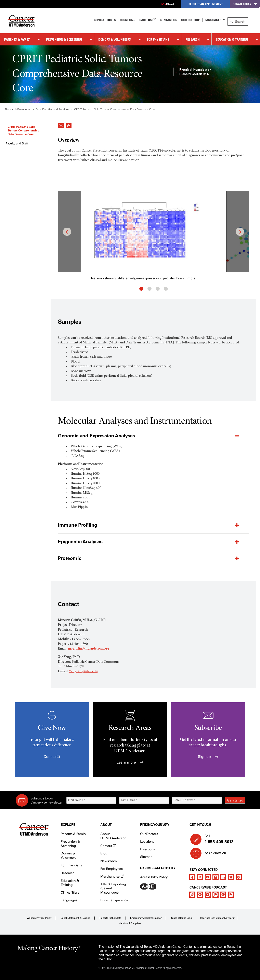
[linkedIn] (223, 877)
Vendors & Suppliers (130, 923)
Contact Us (168, 20)
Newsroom (108, 861)
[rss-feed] (231, 895)
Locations (147, 842)
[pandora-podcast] (216, 895)
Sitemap (146, 857)
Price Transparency (114, 900)
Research (192, 39)
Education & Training (232, 39)
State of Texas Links (182, 918)
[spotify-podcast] (200, 895)
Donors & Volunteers (115, 39)
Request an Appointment (206, 4)
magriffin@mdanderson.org (88, 649)
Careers (147, 20)
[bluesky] (231, 877)
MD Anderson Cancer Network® (217, 918)
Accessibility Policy (154, 877)
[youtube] (208, 877)
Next (240, 232)
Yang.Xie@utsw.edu (83, 671)
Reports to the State (110, 918)
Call (223, 839)
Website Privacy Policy (39, 918)
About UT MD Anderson (113, 836)
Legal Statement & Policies (75, 918)
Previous (67, 232)
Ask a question (213, 854)
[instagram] (216, 877)
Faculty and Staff (17, 144)
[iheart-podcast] (223, 895)
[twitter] (200, 877)
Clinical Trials (105, 20)
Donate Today (245, 4)
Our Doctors (191, 20)
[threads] (239, 877)
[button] (61, 124)
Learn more (130, 762)
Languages (213, 20)
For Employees (111, 869)
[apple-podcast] (192, 895)
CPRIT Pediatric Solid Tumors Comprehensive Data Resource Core (23, 130)
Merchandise (112, 876)
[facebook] (192, 877)
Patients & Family (17, 39)
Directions (148, 849)
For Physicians (158, 39)
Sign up (208, 757)
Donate (52, 757)
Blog (104, 853)
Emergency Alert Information (146, 918)
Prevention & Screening (64, 39)
